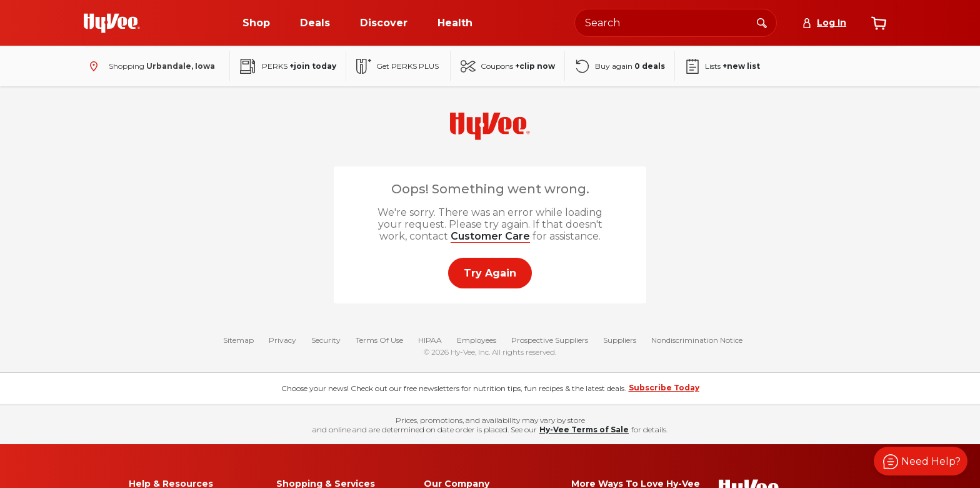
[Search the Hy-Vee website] (676, 23)
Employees (477, 340)
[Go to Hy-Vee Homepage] (112, 23)
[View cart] (879, 23)
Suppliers (620, 340)
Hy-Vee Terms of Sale (584, 430)
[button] (921, 461)
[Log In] (824, 23)
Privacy (282, 340)
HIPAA (430, 340)
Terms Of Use (379, 340)
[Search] (762, 23)
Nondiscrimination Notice (697, 340)
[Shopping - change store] (149, 66)
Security (326, 340)
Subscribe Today (664, 388)
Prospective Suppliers (550, 340)
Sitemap (238, 340)
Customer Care (490, 236)
